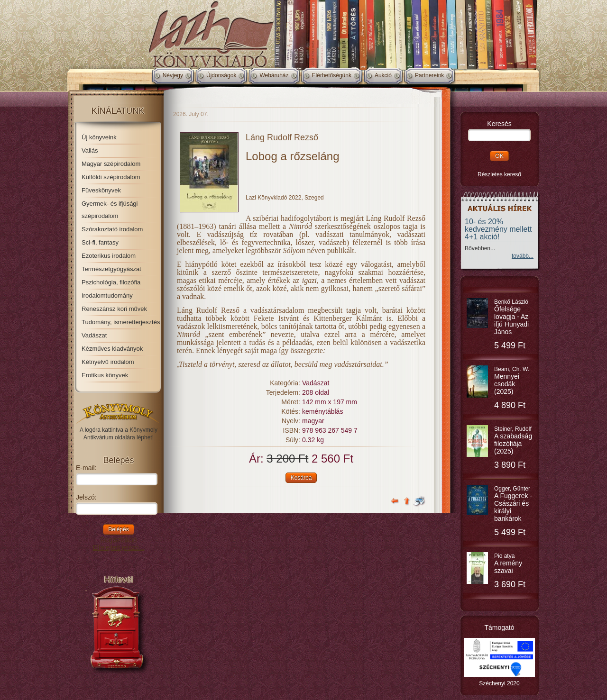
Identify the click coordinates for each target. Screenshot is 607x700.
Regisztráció (118, 540)
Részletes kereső (499, 174)
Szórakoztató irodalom (112, 229)
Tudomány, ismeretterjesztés (121, 322)
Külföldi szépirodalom (111, 177)
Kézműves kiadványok (112, 349)
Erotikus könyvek (105, 375)
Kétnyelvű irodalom (108, 362)
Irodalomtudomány (107, 295)
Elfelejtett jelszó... (119, 547)
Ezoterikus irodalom (109, 256)
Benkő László (511, 317)
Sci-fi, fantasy (100, 242)
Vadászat (94, 335)
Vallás (90, 150)
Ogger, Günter (513, 504)
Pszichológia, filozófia (111, 282)
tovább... (523, 256)
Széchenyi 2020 (499, 683)
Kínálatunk (118, 111)
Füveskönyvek (101, 190)
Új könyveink (99, 137)
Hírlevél (118, 580)
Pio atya (508, 564)
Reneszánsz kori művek (114, 309)
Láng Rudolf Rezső (282, 137)
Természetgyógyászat (111, 269)
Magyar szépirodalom (111, 164)
